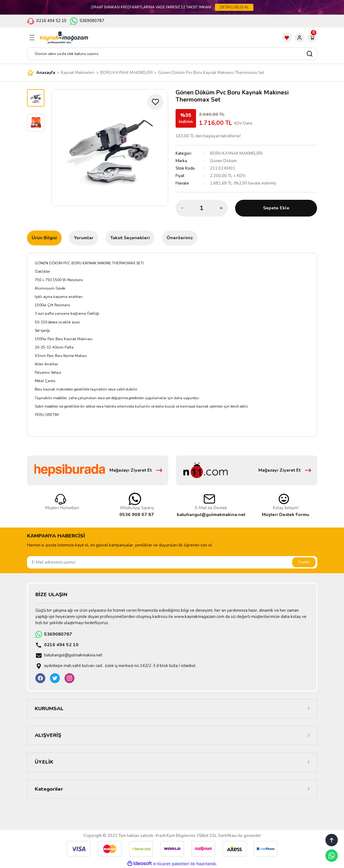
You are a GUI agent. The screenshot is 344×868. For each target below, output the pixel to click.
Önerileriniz (180, 238)
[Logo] (64, 38)
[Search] (172, 54)
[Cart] (312, 38)
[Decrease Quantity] (182, 208)
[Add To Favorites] (155, 102)
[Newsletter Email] (172, 562)
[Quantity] (202, 208)
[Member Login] (300, 38)
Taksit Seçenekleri (130, 238)
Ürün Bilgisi (44, 238)
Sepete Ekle (276, 208)
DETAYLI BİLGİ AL (234, 7)
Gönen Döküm (223, 161)
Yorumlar (84, 238)
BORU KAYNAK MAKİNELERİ (236, 153)
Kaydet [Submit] (304, 562)
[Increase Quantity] (221, 208)
